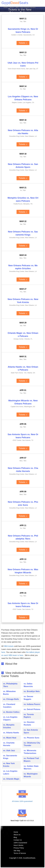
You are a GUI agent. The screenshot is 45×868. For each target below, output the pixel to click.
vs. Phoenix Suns (31, 738)
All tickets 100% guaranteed (22, 801)
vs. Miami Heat (10, 738)
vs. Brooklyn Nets (32, 691)
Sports (12, 7)
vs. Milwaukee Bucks (9, 693)
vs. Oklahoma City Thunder (32, 744)
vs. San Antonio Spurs (31, 731)
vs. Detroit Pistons (32, 709)
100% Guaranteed (20, 843)
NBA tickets (9, 646)
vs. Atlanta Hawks (11, 733)
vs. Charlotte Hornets (9, 744)
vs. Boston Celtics (11, 712)
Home (6, 7)
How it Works (18, 845)
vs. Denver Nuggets (28, 698)
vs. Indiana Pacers (32, 704)
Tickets (23, 43)
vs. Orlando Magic (11, 779)
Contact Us (18, 840)
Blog (15, 837)
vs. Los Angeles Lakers (10, 772)
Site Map (17, 851)
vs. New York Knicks (9, 765)
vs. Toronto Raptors (29, 716)
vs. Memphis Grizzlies (9, 726)
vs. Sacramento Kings (10, 757)
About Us (17, 835)
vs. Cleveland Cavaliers (9, 706)
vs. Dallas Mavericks (28, 685)
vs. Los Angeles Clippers (10, 718)
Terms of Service (20, 853)
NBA (17, 7)
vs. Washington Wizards (31, 775)
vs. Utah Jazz (9, 750)
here (3, 652)
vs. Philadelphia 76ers (10, 685)
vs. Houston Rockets (29, 723)
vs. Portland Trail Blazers (31, 760)
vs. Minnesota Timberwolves (30, 752)
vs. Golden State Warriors (31, 767)
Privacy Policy (19, 848)
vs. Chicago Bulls (11, 699)
